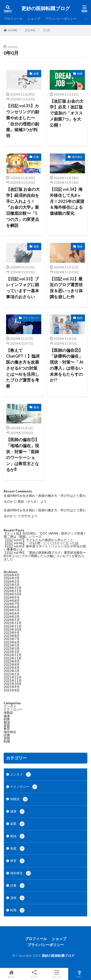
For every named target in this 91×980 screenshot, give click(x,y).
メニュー (57, 974)
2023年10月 (13, 629)
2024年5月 (12, 610)
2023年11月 (13, 626)
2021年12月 (13, 677)
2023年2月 (12, 652)
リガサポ (24, 516)
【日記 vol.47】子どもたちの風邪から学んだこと (38, 540)
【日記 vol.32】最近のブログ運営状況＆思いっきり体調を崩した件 (66, 288)
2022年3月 (12, 671)
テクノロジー (31, 318)
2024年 (30, 30)
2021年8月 (12, 690)
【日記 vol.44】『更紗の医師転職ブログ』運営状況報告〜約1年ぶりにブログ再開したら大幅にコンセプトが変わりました (45, 556)
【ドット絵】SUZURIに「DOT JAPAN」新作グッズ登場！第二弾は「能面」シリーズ (45, 535)
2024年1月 (12, 620)
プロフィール (13, 19)
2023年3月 (12, 649)
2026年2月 (12, 582)
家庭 (7, 725)
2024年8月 (12, 601)
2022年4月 (12, 668)
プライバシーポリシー (61, 19)
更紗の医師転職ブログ (47, 8)
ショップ (34, 19)
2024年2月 (12, 617)
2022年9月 (12, 661)
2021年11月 (13, 681)
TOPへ (80, 974)
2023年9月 (12, 633)
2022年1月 (12, 674)
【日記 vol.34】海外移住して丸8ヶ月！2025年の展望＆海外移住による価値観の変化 (67, 201)
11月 (46, 30)
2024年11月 (13, 591)
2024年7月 (12, 604)
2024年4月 (12, 613)
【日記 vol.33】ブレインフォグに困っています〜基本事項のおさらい (23, 288)
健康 (36, 246)
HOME (13, 30)
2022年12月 (13, 655)
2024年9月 (12, 597)
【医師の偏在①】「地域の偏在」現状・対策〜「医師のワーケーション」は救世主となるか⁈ (23, 455)
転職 (7, 741)
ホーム (11, 974)
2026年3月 (12, 578)
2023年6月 (12, 642)
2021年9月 (12, 687)
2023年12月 (13, 623)
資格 (7, 738)
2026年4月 (12, 575)
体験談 (8, 712)
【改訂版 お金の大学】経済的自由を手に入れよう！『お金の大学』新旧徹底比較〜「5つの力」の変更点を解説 (23, 207)
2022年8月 (12, 665)
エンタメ (10, 706)
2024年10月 (13, 594)
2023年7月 (12, 639)
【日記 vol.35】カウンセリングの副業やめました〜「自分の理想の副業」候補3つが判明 (23, 121)
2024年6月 (12, 607)
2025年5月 (12, 585)
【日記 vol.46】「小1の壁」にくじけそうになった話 (41, 543)
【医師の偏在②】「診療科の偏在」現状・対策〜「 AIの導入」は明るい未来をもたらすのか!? (67, 365)
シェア (34, 974)
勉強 (80, 318)
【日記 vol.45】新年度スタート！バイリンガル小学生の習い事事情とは (45, 548)
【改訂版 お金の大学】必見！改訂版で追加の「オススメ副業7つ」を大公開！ (67, 113)
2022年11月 (13, 658)
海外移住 (77, 157)
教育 (7, 728)
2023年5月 (12, 645)
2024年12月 (13, 588)
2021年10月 (13, 684)
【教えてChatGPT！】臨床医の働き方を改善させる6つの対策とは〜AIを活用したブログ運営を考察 (23, 368)
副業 (36, 73)
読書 (36, 157)
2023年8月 (12, 636)
